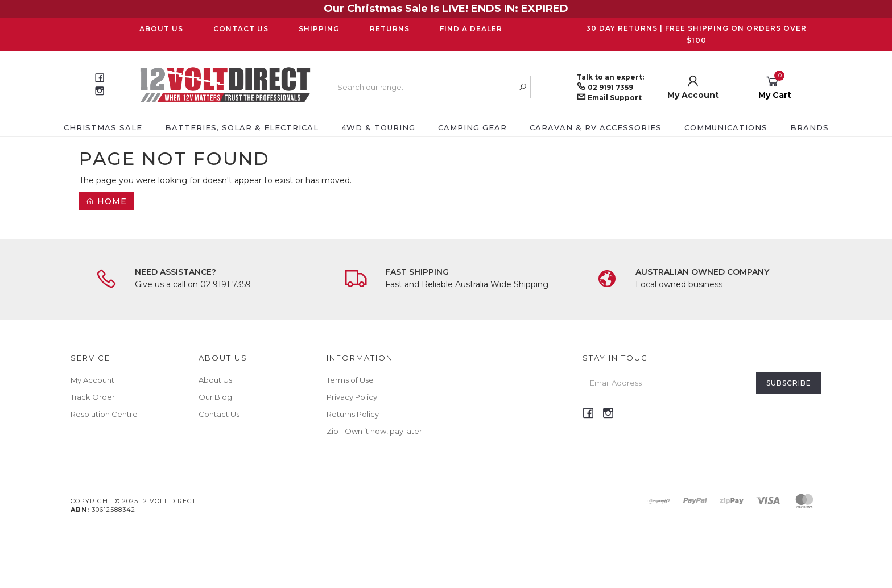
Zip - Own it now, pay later (374, 431)
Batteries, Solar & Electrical (242, 127)
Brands (810, 127)
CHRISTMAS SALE (103, 127)
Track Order (93, 397)
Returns (390, 29)
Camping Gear (472, 127)
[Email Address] (670, 383)
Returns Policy (353, 414)
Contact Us (241, 29)
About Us (161, 29)
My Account (92, 380)
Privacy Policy (352, 397)
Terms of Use (350, 380)
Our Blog (215, 397)
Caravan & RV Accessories (596, 127)
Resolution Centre (104, 414)
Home (106, 201)
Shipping (319, 29)
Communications (726, 127)
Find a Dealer (471, 29)
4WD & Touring (378, 127)
